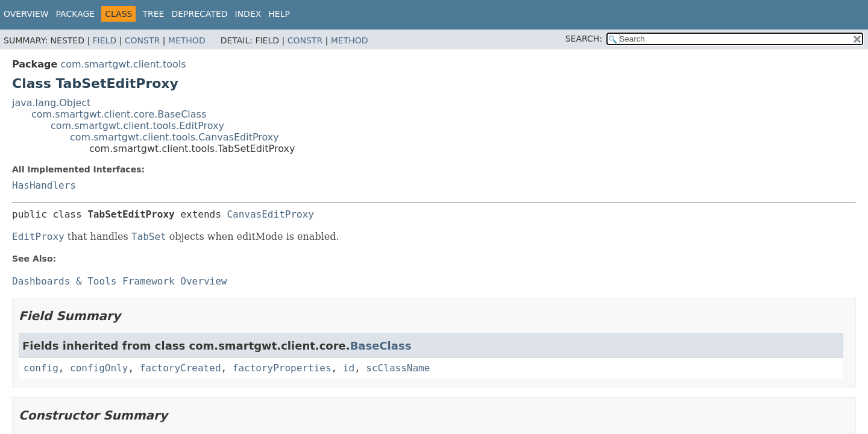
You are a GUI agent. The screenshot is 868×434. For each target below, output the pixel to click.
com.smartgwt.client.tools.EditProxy (137, 126)
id (349, 368)
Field (105, 40)
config (41, 368)
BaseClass (381, 346)
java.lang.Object (51, 103)
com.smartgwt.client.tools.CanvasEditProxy (175, 137)
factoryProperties (282, 368)
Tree (153, 14)
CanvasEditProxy (270, 214)
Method (187, 40)
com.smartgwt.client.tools (123, 64)
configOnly (99, 368)
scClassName (398, 368)
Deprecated (199, 14)
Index (248, 14)
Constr (142, 40)
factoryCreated (181, 368)
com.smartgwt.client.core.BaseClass (119, 114)
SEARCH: (584, 39)
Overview (26, 14)
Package (76, 14)
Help (279, 14)
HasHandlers (44, 185)
